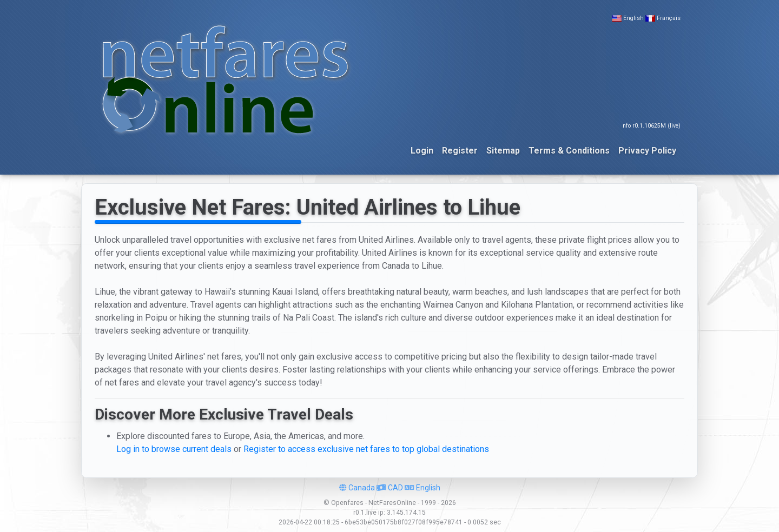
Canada (357, 488)
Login (422, 151)
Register (460, 151)
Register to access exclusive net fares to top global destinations (366, 449)
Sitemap (503, 151)
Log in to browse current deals (174, 449)
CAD (390, 488)
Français (669, 18)
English (633, 18)
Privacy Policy (647, 151)
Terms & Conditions (569, 151)
